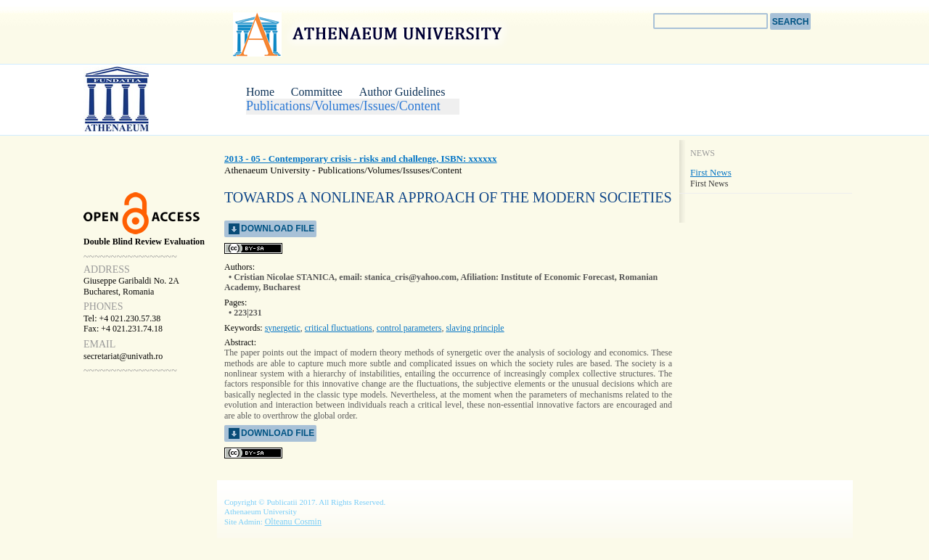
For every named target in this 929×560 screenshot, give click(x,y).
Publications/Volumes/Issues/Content (343, 106)
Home (260, 92)
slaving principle (475, 328)
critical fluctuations (339, 328)
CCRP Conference (138, 99)
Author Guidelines (402, 92)
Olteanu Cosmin (293, 522)
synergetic (283, 328)
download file (278, 228)
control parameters (409, 328)
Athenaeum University (369, 34)
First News (711, 172)
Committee (317, 92)
